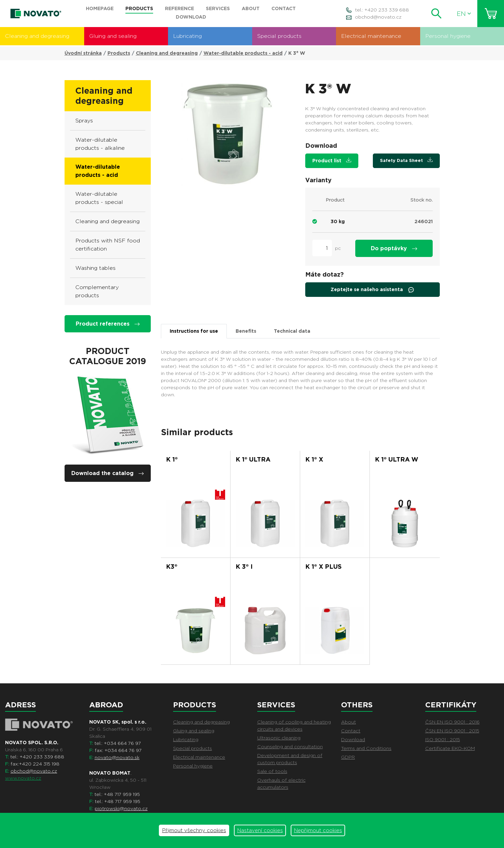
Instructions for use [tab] (194, 331)
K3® (172, 567)
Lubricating (187, 36)
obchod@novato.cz (378, 17)
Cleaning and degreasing (37, 36)
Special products (279, 36)
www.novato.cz (23, 778)
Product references (108, 324)
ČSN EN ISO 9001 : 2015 (452, 731)
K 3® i (244, 567)
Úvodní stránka (83, 53)
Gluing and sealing (113, 36)
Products (119, 53)
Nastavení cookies (260, 830)
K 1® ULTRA (253, 459)
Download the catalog (107, 473)
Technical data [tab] (292, 331)
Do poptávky (394, 248)
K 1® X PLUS (323, 567)
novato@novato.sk (117, 757)
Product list (332, 160)
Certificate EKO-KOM (450, 748)
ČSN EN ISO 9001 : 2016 (452, 722)
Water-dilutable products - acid (243, 53)
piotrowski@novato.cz (121, 808)
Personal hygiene (448, 36)
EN (464, 14)
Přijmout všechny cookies (194, 830)
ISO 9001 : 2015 (443, 739)
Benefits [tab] (246, 331)
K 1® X (314, 459)
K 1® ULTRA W (397, 459)
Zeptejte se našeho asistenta (373, 290)
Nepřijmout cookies (318, 830)
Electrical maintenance (371, 36)
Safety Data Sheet (406, 160)
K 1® (172, 459)
